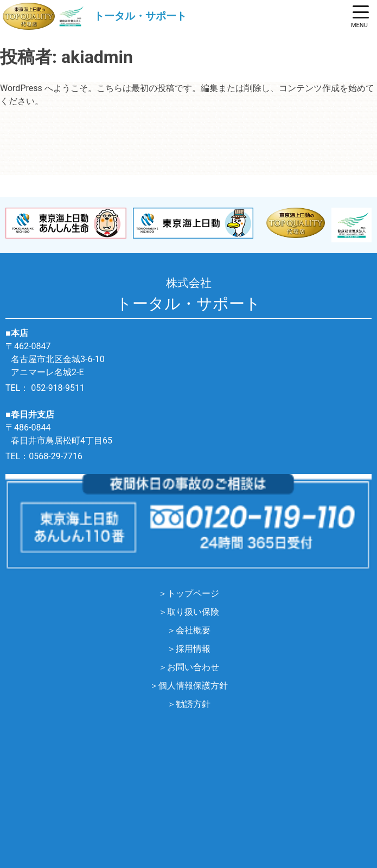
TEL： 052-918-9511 (45, 388)
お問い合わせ (193, 667)
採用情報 (193, 649)
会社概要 (193, 630)
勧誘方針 (193, 704)
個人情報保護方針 (193, 686)
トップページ (193, 593)
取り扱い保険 (193, 612)
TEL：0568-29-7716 (44, 456)
